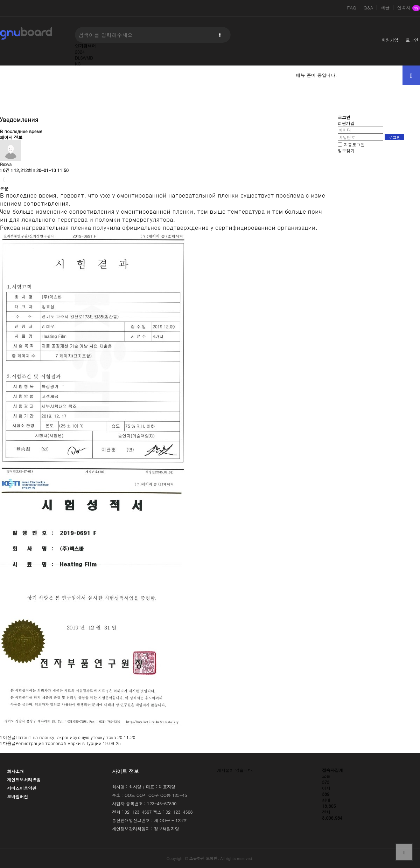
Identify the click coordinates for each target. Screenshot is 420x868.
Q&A (369, 8)
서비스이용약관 (22, 788)
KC (78, 64)
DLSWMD (84, 58)
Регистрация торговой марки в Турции (58, 743)
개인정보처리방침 (24, 780)
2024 (80, 52)
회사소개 (15, 771)
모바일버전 (17, 796)
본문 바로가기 (0, 0)
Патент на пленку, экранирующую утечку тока (66, 737)
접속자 (408, 8)
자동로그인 (354, 144)
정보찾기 (346, 150)
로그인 (412, 40)
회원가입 (390, 40)
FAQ (352, 8)
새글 (385, 8)
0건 (5, 170)
